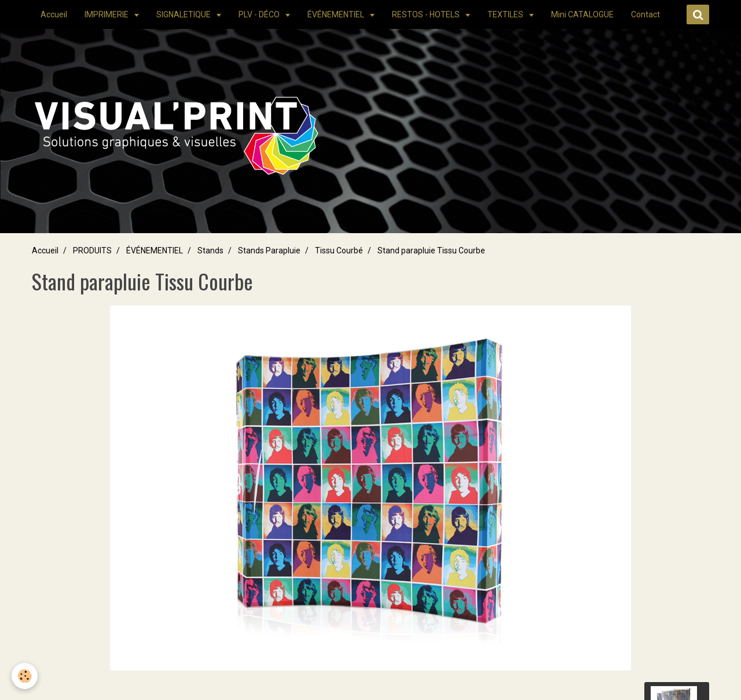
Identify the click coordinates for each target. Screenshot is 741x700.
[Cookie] (25, 676)
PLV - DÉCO (260, 14)
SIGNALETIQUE (184, 14)
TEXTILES (506, 14)
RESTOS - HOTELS (427, 14)
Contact (645, 14)
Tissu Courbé (339, 250)
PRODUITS (92, 250)
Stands (210, 250)
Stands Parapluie (269, 250)
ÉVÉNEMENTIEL (337, 14)
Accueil (54, 14)
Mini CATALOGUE (582, 14)
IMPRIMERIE (107, 14)
